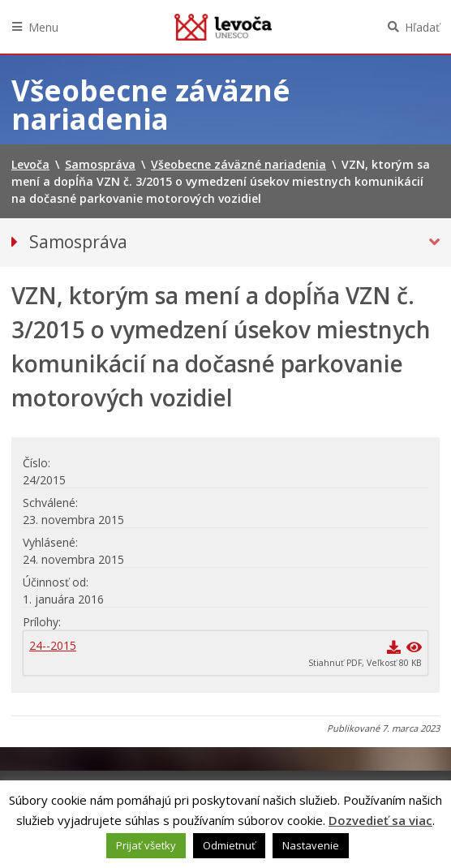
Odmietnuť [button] (229, 845)
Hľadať (422, 27)
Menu (43, 27)
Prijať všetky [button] (146, 845)
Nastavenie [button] (311, 845)
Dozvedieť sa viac (380, 820)
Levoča (223, 27)
